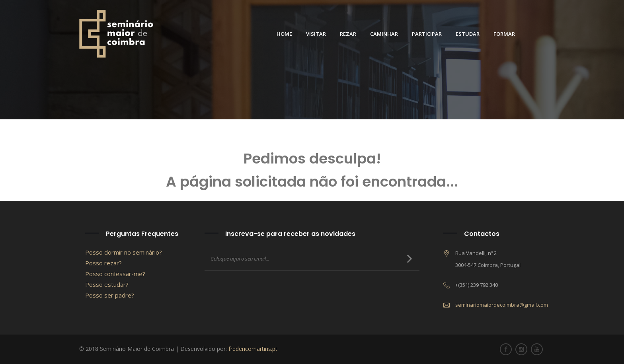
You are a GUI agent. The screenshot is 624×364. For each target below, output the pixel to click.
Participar (427, 34)
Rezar (348, 34)
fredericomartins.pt (253, 349)
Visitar (316, 34)
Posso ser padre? (110, 295)
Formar (504, 34)
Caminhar (384, 34)
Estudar (468, 34)
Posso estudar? (107, 284)
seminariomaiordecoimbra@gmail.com (502, 305)
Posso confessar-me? (115, 274)
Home (284, 34)
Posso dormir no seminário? (124, 252)
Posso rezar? (103, 263)
